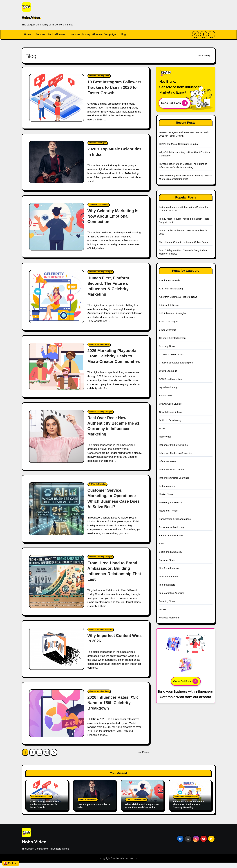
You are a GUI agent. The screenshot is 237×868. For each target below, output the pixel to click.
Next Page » (143, 757)
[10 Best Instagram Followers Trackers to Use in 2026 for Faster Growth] (57, 98)
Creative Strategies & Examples (176, 363)
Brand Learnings (168, 330)
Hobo (162, 428)
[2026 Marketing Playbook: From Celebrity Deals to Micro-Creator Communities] (57, 369)
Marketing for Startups (171, 502)
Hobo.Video (31, 18)
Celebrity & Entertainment (99, 205)
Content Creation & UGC (172, 354)
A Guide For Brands (169, 280)
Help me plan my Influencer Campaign (93, 34)
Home (28, 34)
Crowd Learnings (168, 371)
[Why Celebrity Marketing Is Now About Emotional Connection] (57, 227)
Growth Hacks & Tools (171, 412)
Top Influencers (167, 585)
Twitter (163, 609)
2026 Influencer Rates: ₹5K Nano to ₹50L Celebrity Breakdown (114, 708)
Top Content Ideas (169, 576)
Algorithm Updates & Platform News (178, 297)
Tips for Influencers (169, 568)
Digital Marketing (168, 387)
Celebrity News (167, 346)
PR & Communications (171, 535)
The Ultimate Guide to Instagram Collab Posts (183, 242)
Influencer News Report (98, 143)
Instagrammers (167, 486)
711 (47, 758)
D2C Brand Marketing (170, 379)
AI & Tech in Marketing (97, 490)
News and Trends (168, 511)
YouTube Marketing (169, 618)
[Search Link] (196, 34)
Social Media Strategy (171, 552)
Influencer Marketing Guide (99, 76)
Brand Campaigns (169, 321)
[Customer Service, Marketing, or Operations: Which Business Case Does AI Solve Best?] (57, 514)
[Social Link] (180, 844)
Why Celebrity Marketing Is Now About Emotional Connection (114, 216)
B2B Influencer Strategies (173, 313)
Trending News (167, 601)
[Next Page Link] (54, 758)
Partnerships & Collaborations (175, 519)
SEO (161, 544)
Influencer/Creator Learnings (174, 478)
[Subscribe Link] (204, 34)
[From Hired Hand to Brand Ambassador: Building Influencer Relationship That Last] (57, 587)
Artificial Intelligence (170, 305)
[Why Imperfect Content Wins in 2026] (57, 654)
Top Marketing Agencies (172, 593)
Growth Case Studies (170, 404)
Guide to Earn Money (170, 420)
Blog (123, 34)
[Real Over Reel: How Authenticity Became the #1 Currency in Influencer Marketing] (57, 442)
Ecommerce (165, 396)
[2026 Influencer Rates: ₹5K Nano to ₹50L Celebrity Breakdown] (57, 719)
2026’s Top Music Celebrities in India (178, 144)
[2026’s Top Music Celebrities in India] (57, 162)
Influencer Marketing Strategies (101, 272)
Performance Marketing (171, 527)
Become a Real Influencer (51, 34)
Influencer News (168, 461)
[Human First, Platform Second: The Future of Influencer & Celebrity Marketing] (57, 297)
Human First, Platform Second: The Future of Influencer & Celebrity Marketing (190, 810)
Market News (166, 494)
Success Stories (168, 560)
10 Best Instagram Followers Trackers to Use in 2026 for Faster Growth (113, 87)
